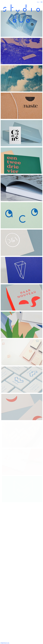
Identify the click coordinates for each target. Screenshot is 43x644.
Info (38, 2)
